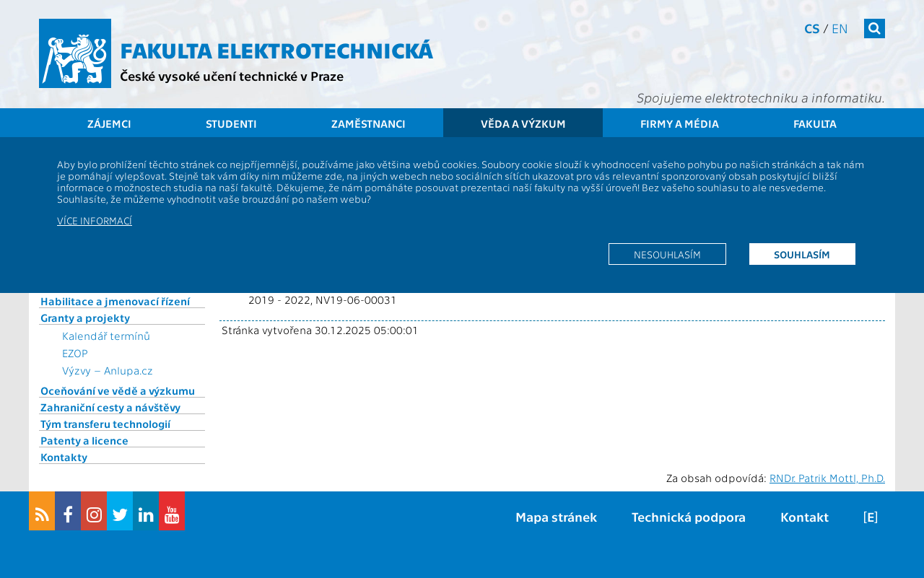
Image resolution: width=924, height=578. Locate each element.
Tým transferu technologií (105, 424)
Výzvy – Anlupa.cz (108, 370)
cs (812, 28)
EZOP (75, 353)
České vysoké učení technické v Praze (232, 75)
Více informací (95, 220)
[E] (871, 516)
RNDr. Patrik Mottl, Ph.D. (827, 478)
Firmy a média (680, 123)
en (840, 28)
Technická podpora (689, 516)
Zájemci (109, 123)
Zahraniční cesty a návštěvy (110, 407)
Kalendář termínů (106, 336)
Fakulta (815, 123)
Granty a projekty (85, 318)
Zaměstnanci (369, 123)
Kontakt (805, 516)
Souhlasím (802, 254)
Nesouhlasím (667, 254)
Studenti (231, 123)
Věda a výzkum (523, 123)
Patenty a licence (84, 440)
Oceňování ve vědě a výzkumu (118, 390)
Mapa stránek (556, 516)
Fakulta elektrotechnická (276, 49)
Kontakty (64, 457)
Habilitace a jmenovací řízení (115, 301)
